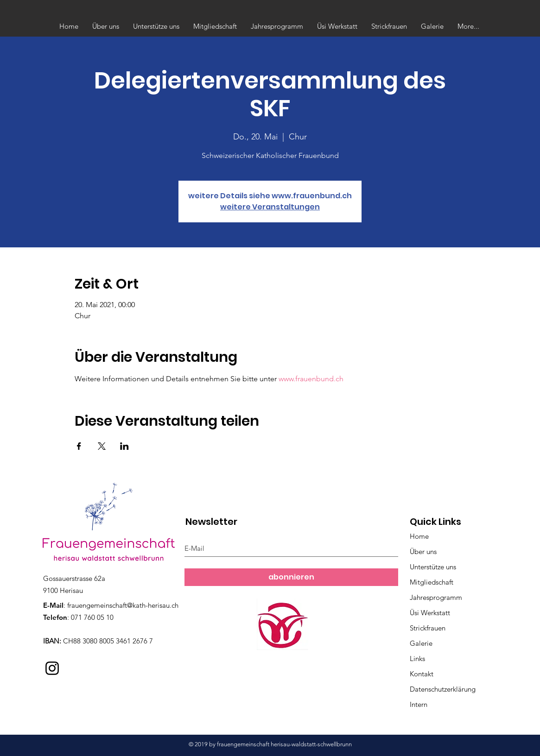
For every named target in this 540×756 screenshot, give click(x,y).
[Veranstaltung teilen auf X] (102, 446)
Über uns (423, 551)
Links (417, 658)
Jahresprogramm (436, 597)
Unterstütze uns (433, 567)
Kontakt (422, 674)
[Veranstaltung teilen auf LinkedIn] (124, 446)
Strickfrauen (428, 628)
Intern (419, 704)
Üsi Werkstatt (430, 613)
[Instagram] (52, 668)
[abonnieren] (291, 577)
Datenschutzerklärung (443, 689)
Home (419, 536)
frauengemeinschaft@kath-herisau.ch (123, 605)
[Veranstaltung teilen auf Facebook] (79, 446)
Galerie (421, 643)
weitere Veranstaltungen (270, 207)
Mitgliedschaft (432, 582)
